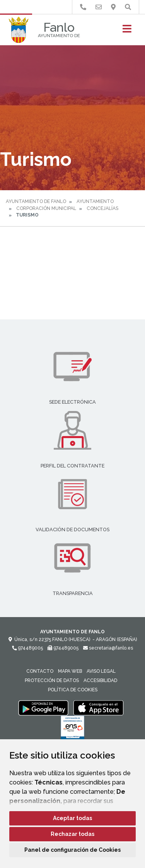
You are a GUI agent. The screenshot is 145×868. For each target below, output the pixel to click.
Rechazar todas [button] (72, 834)
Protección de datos (52, 680)
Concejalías (102, 208)
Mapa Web (70, 671)
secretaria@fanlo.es (108, 648)
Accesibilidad (100, 680)
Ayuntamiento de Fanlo (36, 201)
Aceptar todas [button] (72, 818)
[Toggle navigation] (127, 31)
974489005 (27, 648)
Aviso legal (101, 671)
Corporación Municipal (46, 208)
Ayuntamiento (95, 201)
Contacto (40, 671)
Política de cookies (73, 690)
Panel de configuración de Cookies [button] (72, 850)
